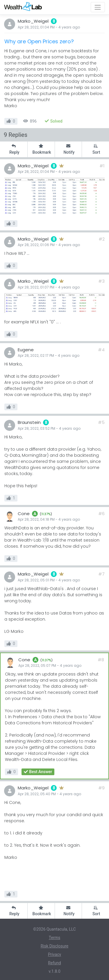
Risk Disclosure (54, 946)
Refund (54, 963)
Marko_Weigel (33, 21)
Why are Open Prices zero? (39, 41)
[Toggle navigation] (98, 7)
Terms (54, 938)
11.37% (46, 514)
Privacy (54, 954)
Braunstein (29, 422)
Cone (24, 514)
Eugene (26, 350)
